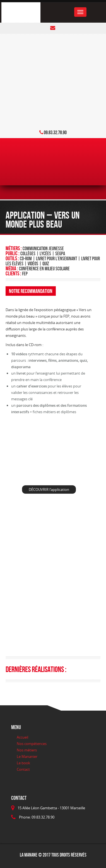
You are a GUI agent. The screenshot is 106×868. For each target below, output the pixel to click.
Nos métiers (27, 750)
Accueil (22, 737)
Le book (23, 763)
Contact (23, 769)
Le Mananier (27, 756)
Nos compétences (32, 744)
